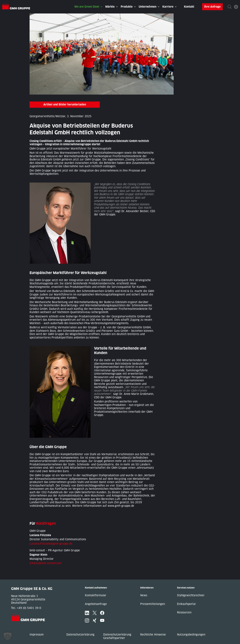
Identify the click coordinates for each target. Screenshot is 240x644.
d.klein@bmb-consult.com (46, 563)
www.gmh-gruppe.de (121, 506)
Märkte (110, 7)
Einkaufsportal (186, 604)
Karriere (168, 7)
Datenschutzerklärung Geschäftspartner (117, 636)
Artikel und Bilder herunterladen (65, 105)
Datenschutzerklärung (80, 635)
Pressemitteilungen (153, 604)
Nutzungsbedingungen (191, 635)
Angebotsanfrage (96, 604)
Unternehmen (147, 7)
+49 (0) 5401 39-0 (29, 608)
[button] (8, 636)
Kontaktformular (96, 595)
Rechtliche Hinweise (153, 635)
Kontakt (189, 7)
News (144, 595)
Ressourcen (184, 612)
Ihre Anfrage (212, 7)
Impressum (37, 635)
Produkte (127, 7)
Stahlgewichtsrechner (191, 595)
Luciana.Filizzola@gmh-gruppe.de (51, 544)
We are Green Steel (87, 7)
